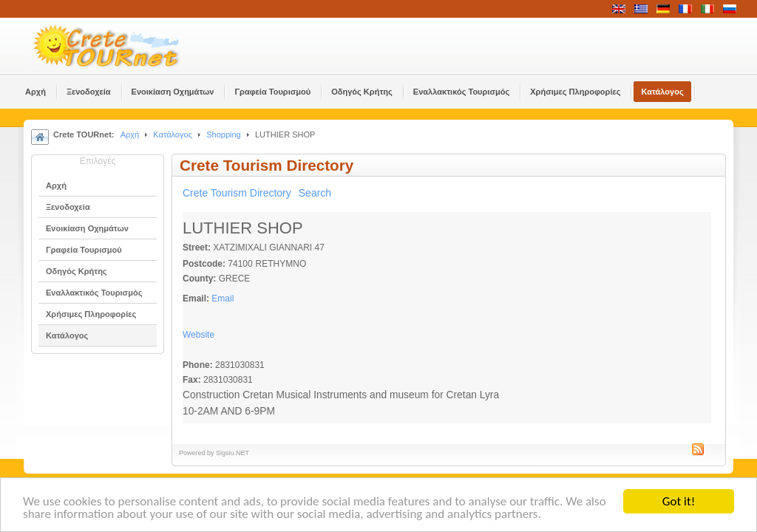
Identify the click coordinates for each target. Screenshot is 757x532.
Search (315, 193)
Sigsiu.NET (232, 453)
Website (198, 335)
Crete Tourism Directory (237, 193)
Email (223, 299)
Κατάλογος (173, 134)
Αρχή (130, 134)
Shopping (224, 134)
